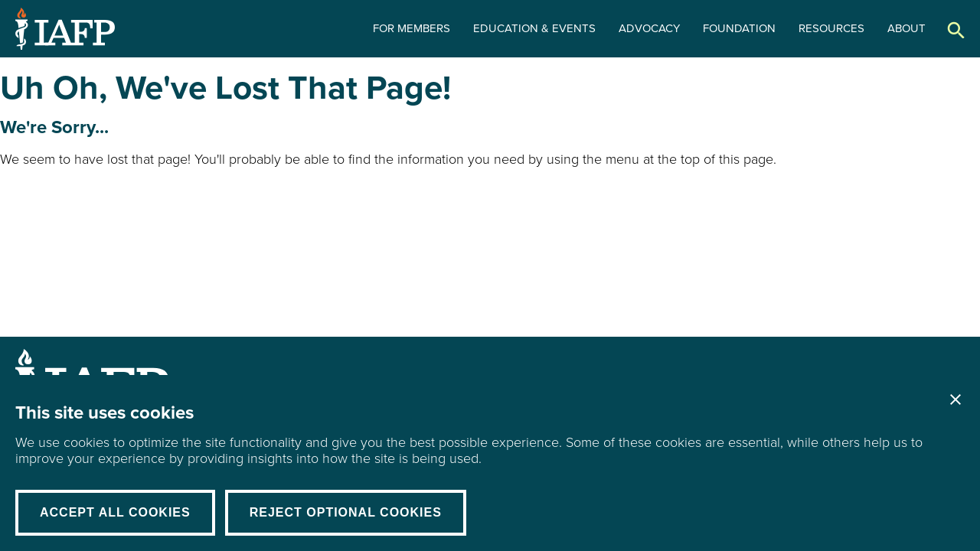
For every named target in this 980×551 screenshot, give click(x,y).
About (906, 28)
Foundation (739, 28)
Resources (831, 28)
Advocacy (649, 28)
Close (955, 399)
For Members (412, 28)
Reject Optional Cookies (346, 512)
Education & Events (534, 28)
